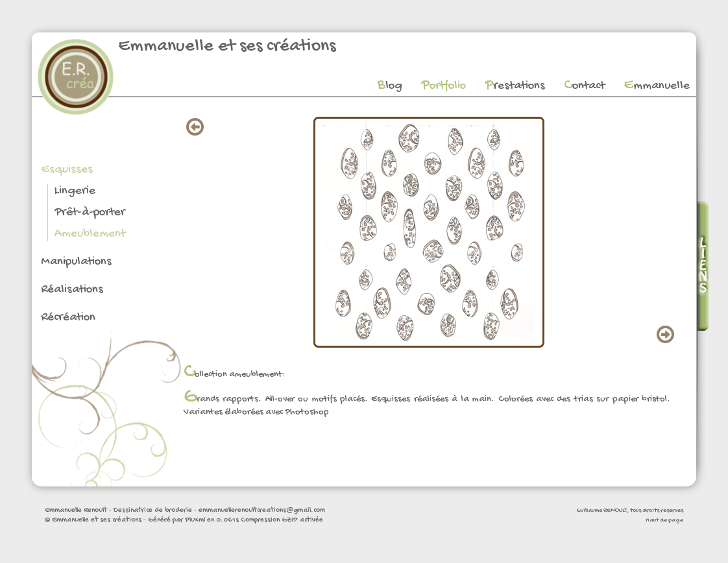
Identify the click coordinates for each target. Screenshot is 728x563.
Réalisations (72, 290)
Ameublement (90, 234)
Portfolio (443, 86)
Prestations (515, 86)
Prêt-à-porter (90, 212)
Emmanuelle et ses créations (227, 46)
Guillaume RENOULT (601, 510)
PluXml (195, 520)
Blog (390, 86)
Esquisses (67, 170)
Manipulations (76, 262)
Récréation (68, 317)
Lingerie (75, 191)
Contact (584, 86)
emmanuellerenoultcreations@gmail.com (262, 510)
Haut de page (664, 520)
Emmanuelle (657, 86)
